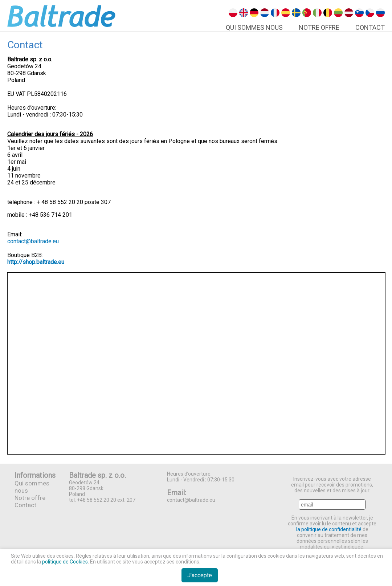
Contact (370, 27)
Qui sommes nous (32, 487)
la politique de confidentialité (329, 529)
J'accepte (200, 575)
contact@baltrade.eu (33, 241)
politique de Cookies (65, 562)
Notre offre (319, 27)
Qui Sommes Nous (254, 27)
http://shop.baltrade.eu (36, 262)
